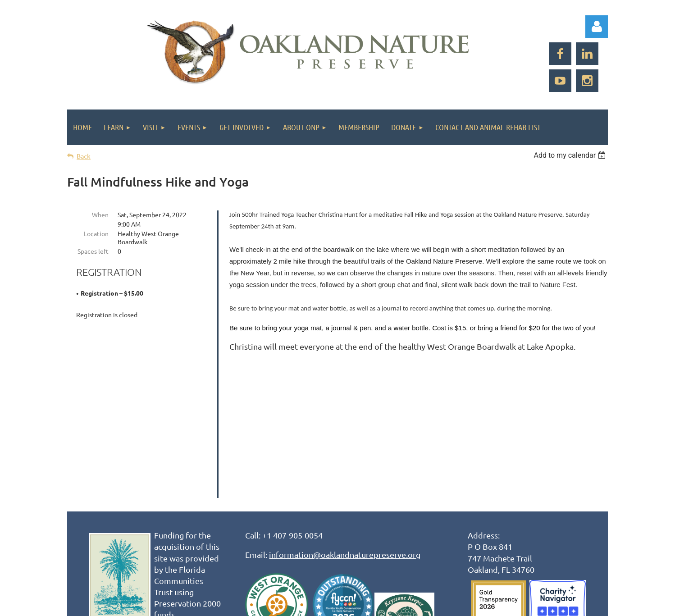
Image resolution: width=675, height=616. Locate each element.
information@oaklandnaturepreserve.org (345, 419)
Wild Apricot (500, 605)
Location (96, 233)
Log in (597, 27)
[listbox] (571, 155)
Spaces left (93, 251)
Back (84, 156)
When (100, 214)
